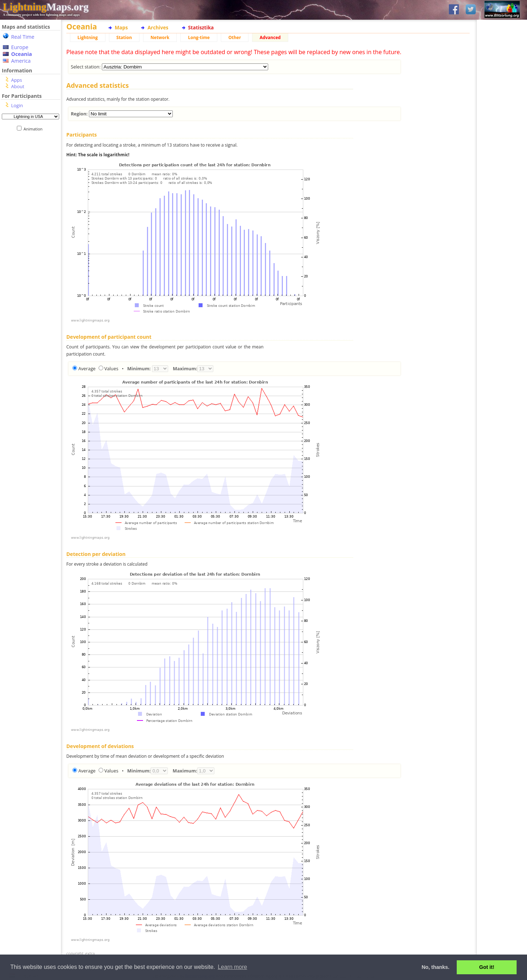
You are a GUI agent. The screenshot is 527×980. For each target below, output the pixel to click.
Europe (20, 47)
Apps (16, 80)
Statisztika (201, 27)
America (21, 61)
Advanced (270, 37)
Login (17, 105)
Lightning (88, 37)
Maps (121, 27)
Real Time (23, 37)
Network (160, 37)
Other (235, 37)
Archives (158, 27)
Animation (35, 129)
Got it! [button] (487, 967)
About (18, 86)
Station (124, 37)
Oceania (22, 54)
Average (87, 368)
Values (111, 368)
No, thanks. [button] (436, 967)
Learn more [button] (232, 967)
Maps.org (46, 7)
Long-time (199, 37)
